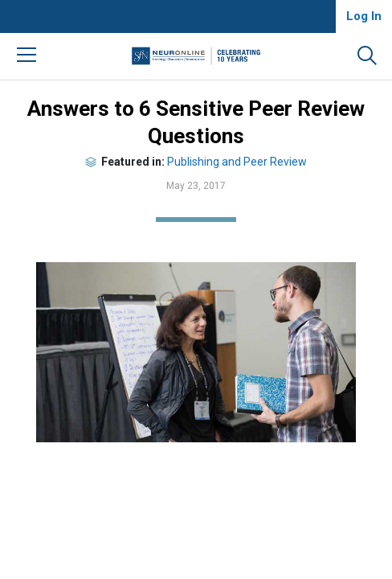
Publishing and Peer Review (237, 162)
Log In (364, 16)
